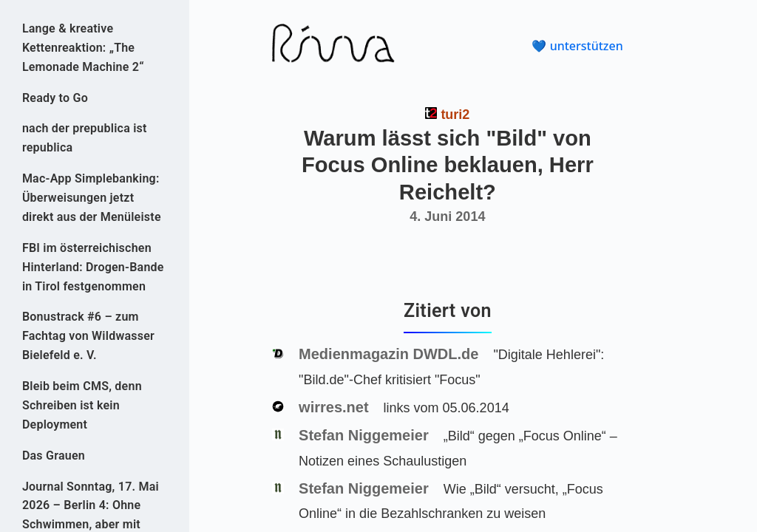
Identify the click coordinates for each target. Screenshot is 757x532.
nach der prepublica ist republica (85, 138)
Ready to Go (55, 98)
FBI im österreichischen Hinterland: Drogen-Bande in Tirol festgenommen (93, 267)
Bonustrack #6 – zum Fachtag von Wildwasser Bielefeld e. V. (88, 336)
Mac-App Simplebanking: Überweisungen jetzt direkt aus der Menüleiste (92, 198)
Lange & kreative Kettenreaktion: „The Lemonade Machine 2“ (83, 48)
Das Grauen (54, 456)
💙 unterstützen (577, 46)
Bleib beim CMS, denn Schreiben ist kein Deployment (82, 405)
